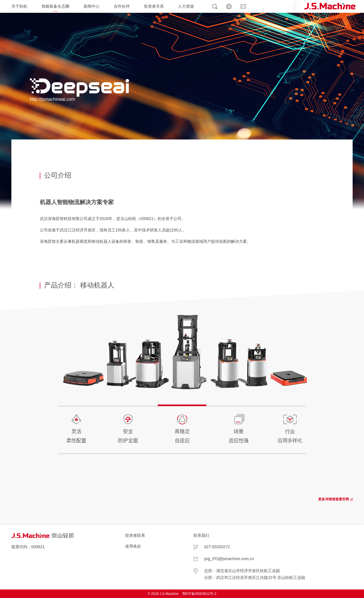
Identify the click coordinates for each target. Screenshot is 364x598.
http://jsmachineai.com (52, 99)
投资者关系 (154, 6)
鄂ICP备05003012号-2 (199, 594)
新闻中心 (92, 6)
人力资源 (186, 6)
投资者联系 (135, 535)
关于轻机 (19, 6)
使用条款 (133, 546)
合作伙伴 (122, 6)
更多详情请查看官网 (334, 499)
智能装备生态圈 (55, 6)
